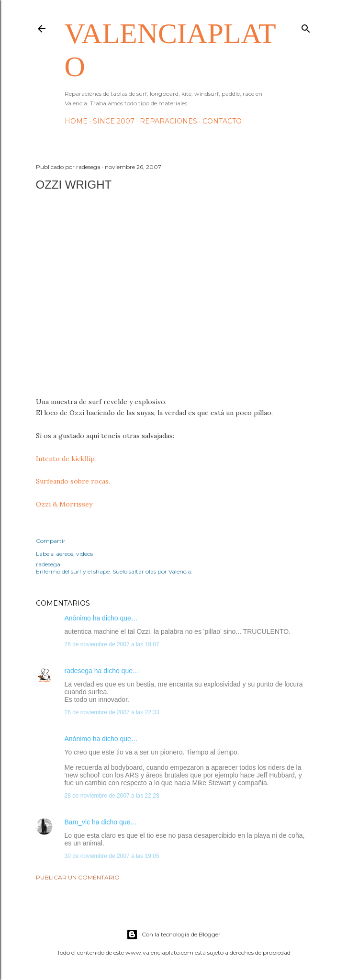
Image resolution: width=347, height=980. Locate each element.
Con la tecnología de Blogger (173, 935)
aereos (65, 554)
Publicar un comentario (78, 877)
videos (84, 554)
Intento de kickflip (65, 459)
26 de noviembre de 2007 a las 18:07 (112, 644)
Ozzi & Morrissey (64, 504)
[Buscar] (306, 27)
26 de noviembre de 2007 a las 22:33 (112, 712)
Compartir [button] (51, 541)
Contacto (222, 121)
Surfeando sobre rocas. (73, 481)
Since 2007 (114, 121)
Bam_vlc (78, 822)
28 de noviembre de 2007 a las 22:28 (112, 796)
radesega (78, 671)
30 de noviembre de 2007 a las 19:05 (112, 856)
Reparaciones (168, 121)
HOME (76, 121)
